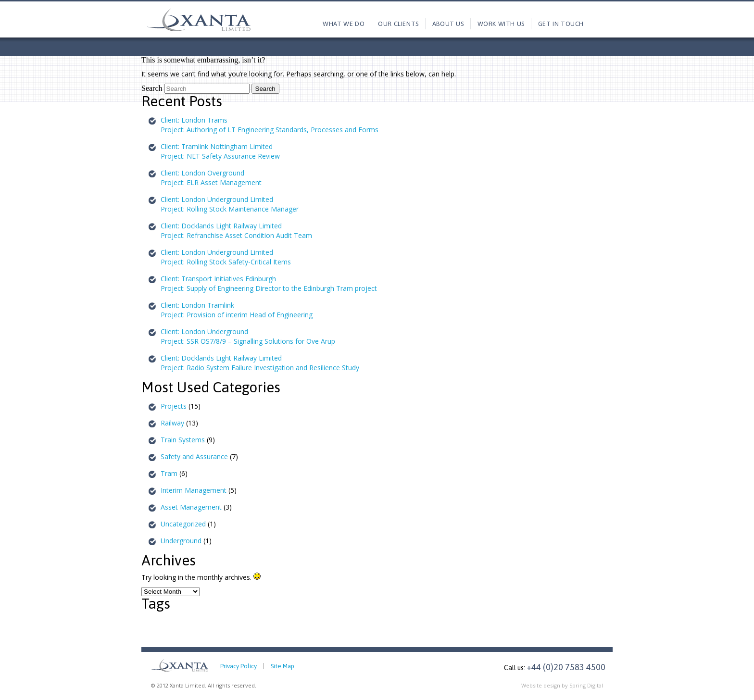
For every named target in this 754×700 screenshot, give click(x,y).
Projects (174, 406)
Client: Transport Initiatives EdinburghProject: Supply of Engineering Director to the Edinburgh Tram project (269, 283)
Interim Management (194, 490)
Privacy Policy (239, 666)
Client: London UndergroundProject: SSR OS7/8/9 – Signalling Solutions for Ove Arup (248, 336)
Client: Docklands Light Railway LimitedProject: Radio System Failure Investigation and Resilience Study (260, 363)
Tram (169, 473)
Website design (541, 685)
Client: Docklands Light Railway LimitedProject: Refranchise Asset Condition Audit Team (236, 231)
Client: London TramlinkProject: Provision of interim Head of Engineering (237, 310)
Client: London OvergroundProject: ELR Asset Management (211, 178)
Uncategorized (183, 524)
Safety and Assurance (194, 456)
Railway (172, 423)
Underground (181, 541)
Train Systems (183, 440)
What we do (344, 24)
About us (448, 24)
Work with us (501, 24)
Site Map (283, 666)
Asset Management (191, 507)
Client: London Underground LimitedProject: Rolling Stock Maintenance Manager (230, 204)
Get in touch (561, 24)
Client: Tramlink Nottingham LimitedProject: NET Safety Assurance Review (220, 151)
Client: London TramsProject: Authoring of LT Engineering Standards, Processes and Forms (270, 125)
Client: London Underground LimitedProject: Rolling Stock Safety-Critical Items (226, 257)
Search (152, 88)
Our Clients (398, 24)
